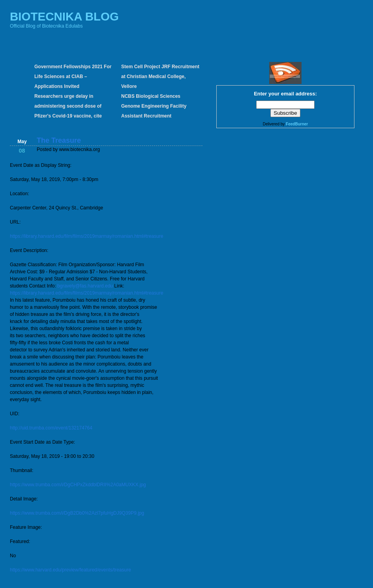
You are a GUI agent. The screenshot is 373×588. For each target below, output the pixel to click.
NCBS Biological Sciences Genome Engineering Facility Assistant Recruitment (154, 106)
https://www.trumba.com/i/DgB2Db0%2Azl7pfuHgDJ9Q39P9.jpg (77, 513)
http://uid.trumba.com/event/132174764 (51, 428)
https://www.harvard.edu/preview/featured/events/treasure (70, 570)
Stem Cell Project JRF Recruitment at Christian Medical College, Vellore (160, 77)
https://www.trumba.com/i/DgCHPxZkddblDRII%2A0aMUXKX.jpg (78, 485)
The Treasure (59, 140)
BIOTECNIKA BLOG (64, 16)
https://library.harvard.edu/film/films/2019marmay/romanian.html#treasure (87, 236)
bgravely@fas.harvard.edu (85, 286)
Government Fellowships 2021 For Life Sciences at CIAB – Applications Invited (73, 77)
